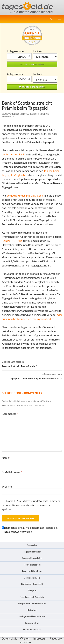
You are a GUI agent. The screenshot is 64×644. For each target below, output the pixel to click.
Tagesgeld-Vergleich (32, 558)
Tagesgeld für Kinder (32, 571)
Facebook (56, 638)
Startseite (32, 545)
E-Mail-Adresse (12, 472)
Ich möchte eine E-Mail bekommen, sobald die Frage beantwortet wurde (30, 530)
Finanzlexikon (32, 623)
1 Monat (45, 57)
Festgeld (32, 591)
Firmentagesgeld (32, 565)
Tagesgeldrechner (32, 552)
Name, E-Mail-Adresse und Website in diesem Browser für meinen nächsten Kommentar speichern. (31, 505)
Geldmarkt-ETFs (32, 578)
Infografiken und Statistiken (32, 604)
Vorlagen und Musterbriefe (32, 616)
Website (7, 486)
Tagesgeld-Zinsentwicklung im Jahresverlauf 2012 (32, 376)
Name (6, 458)
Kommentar (10, 414)
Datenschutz (9, 638)
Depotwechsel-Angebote (32, 597)
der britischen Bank (13, 154)
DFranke (28, 114)
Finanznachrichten (32, 629)
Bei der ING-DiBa (12, 241)
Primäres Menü (60, 19)
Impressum (40, 638)
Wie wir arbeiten (25, 640)
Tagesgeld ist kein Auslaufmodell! (32, 364)
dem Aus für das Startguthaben (25, 195)
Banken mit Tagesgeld (32, 584)
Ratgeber (32, 610)
